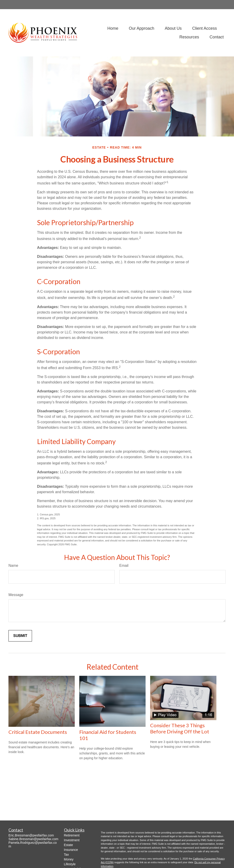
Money (69, 859)
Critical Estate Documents (38, 732)
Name (13, 566)
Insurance (71, 850)
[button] (113, 29)
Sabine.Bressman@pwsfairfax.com (33, 839)
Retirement (72, 835)
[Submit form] (20, 636)
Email (124, 566)
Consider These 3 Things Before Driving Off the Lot (180, 728)
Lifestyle (70, 864)
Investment (72, 840)
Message (16, 595)
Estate (69, 845)
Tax (66, 855)
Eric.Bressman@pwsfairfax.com (31, 835)
